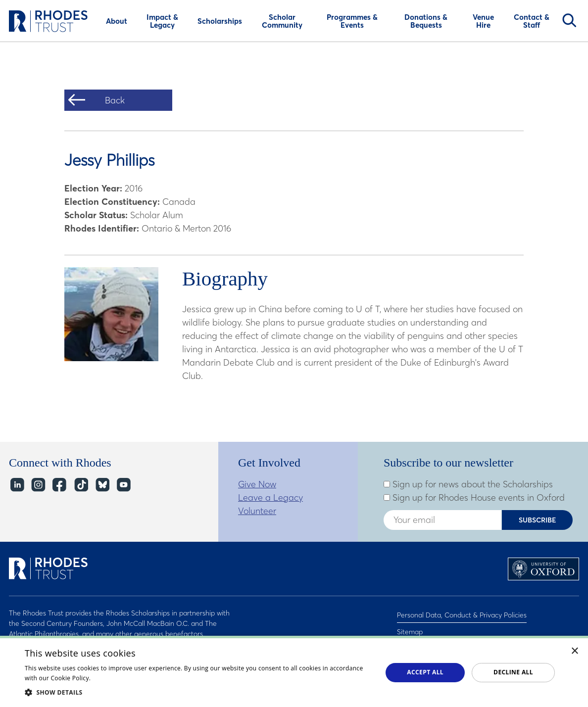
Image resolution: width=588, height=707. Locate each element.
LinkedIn (17, 485)
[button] (198, 692)
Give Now (257, 484)
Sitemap (410, 626)
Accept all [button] (425, 672)
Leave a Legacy (270, 497)
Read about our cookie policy (135, 678)
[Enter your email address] (442, 520)
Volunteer (257, 511)
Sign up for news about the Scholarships (468, 484)
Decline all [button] (513, 672)
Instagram (38, 485)
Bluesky (102, 485)
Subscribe (538, 520)
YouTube (123, 485)
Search (569, 20)
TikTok (80, 485)
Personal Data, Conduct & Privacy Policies (462, 613)
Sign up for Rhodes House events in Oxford (474, 498)
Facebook (59, 485)
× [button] (575, 651)
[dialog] (294, 671)
